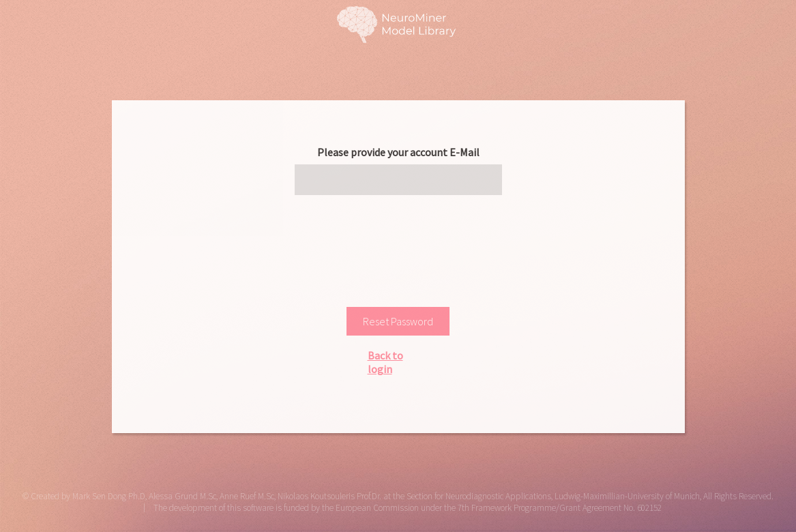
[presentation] (398, 246)
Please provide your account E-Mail (398, 152)
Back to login (385, 362)
